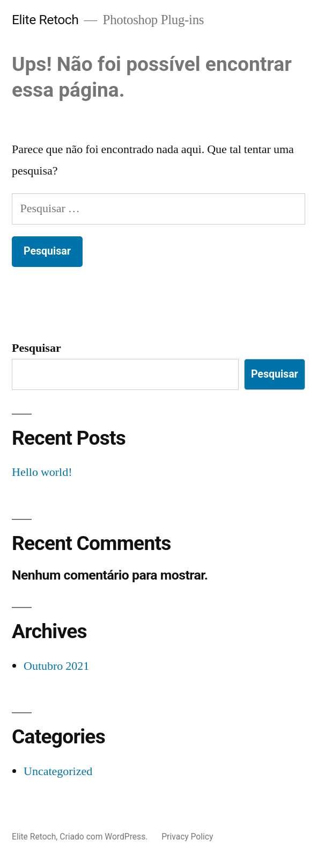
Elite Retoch (45, 20)
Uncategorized (58, 771)
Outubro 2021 (56, 666)
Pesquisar (36, 348)
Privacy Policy (187, 837)
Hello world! (42, 472)
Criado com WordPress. (105, 837)
